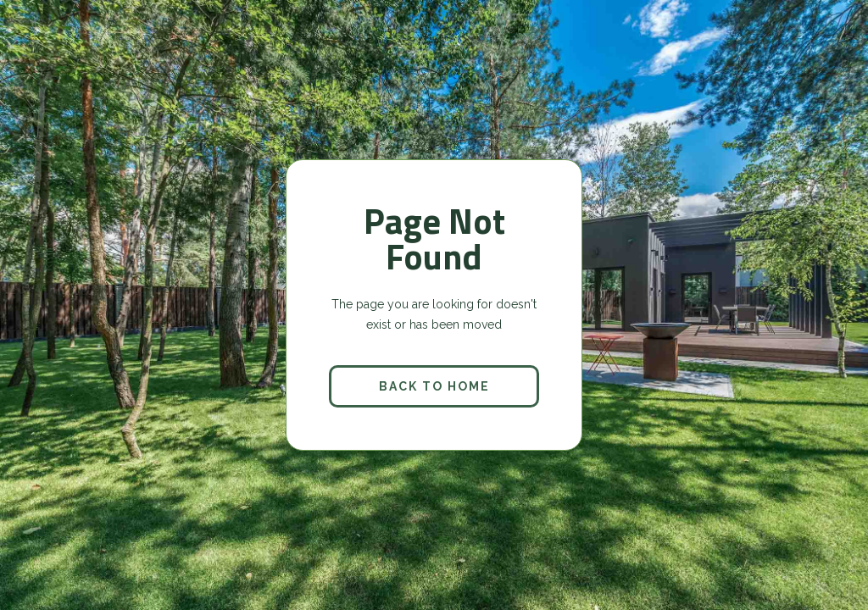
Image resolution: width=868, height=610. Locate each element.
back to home (434, 386)
